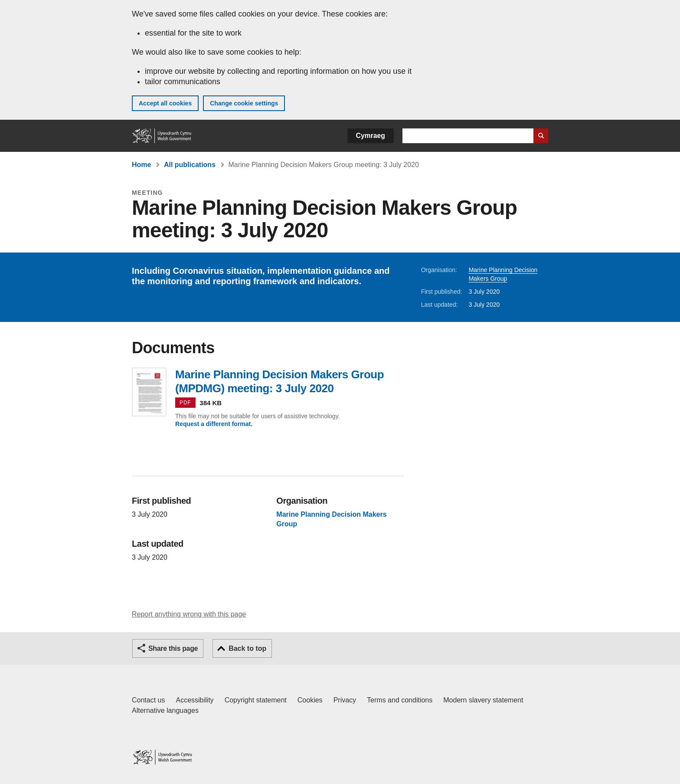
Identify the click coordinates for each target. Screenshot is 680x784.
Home (141, 165)
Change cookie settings (244, 103)
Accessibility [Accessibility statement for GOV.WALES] (195, 700)
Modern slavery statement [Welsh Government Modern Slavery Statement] (483, 700)
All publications (190, 165)
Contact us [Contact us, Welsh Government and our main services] (148, 700)
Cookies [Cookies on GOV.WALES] (310, 700)
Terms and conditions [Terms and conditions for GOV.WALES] (400, 700)
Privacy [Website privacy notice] (345, 700)
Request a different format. (214, 424)
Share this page (173, 648)
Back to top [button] (247, 648)
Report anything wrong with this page (189, 614)
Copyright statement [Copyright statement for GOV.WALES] (256, 700)
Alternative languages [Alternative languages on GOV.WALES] (165, 710)
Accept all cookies (165, 103)
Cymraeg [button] (371, 136)
